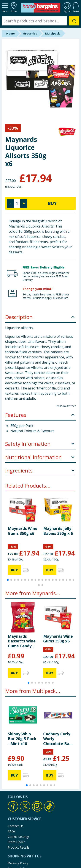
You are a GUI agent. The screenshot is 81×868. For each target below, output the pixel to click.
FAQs (12, 831)
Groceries (30, 33)
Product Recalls (19, 847)
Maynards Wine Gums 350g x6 (23, 531)
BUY (52, 203)
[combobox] (40, 21)
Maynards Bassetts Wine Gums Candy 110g (22, 641)
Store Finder (16, 842)
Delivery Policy (18, 863)
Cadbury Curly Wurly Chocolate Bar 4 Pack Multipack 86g (57, 739)
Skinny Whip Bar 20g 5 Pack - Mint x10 (22, 739)
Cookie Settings (19, 837)
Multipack (52, 33)
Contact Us (16, 826)
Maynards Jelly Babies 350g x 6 (58, 531)
